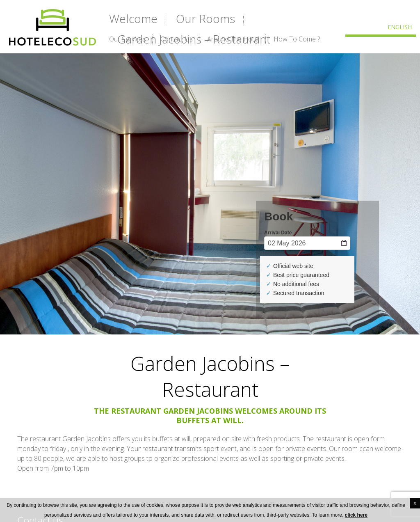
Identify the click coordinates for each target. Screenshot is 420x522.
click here (356, 515)
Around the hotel (233, 39)
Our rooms (205, 18)
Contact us (177, 39)
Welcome (133, 18)
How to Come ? (297, 39)
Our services (128, 39)
